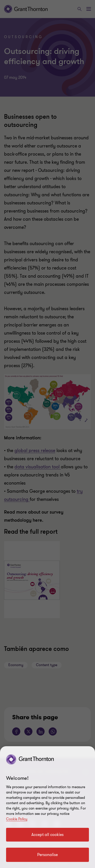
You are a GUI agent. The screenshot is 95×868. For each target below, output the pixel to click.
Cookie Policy (17, 819)
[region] (48, 807)
